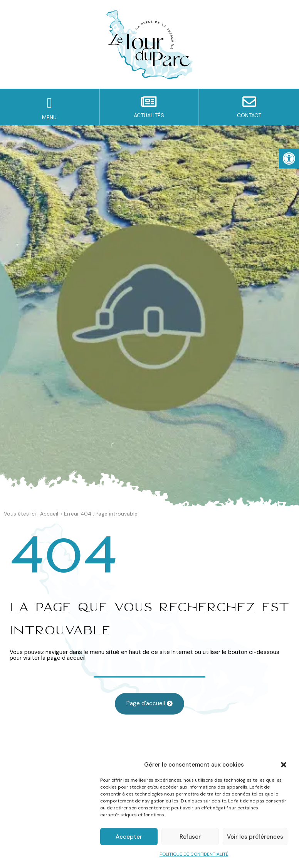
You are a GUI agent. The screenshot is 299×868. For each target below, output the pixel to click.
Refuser (190, 837)
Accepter (129, 837)
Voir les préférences (255, 837)
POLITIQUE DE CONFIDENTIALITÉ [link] (194, 854)
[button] (284, 765)
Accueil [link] (49, 514)
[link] (289, 158)
